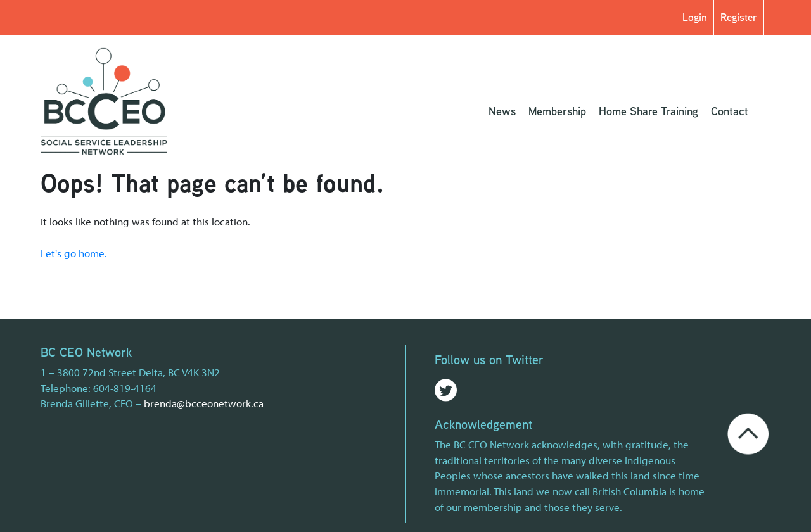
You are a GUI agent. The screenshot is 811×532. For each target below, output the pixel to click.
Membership (557, 111)
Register (739, 17)
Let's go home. (74, 253)
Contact (730, 111)
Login (695, 17)
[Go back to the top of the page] (748, 432)
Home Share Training (648, 111)
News (502, 111)
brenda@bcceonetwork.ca (204, 402)
